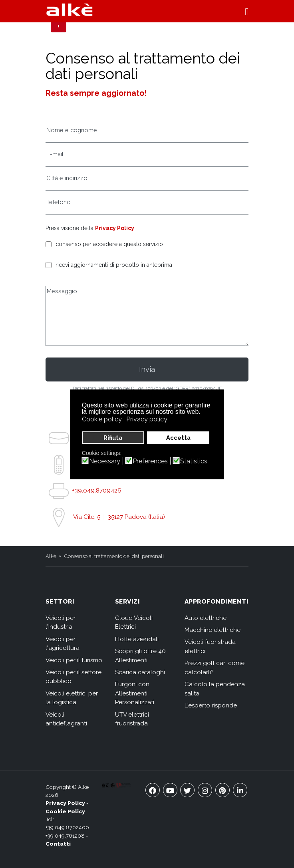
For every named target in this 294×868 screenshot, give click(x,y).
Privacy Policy (115, 228)
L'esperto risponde (211, 705)
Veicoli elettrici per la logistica (72, 698)
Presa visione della (90, 228)
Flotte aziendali (137, 639)
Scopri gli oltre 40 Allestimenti (140, 656)
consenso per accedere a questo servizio (109, 244)
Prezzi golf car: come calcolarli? (215, 668)
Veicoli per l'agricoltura (63, 644)
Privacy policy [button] (147, 419)
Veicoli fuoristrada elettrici (210, 647)
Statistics (194, 461)
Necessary (105, 461)
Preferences (150, 461)
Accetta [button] (178, 438)
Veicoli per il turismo (74, 660)
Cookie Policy (65, 811)
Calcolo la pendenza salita (215, 689)
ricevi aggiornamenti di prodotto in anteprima (114, 265)
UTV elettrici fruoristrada (132, 719)
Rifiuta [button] (113, 438)
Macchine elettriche (213, 630)
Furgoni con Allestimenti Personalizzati (135, 693)
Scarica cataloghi (140, 672)
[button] (247, 11)
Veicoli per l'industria (61, 623)
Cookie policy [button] (102, 419)
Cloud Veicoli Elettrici (134, 623)
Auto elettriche (206, 618)
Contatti (58, 844)
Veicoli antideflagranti (66, 719)
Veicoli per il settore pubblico (73, 677)
